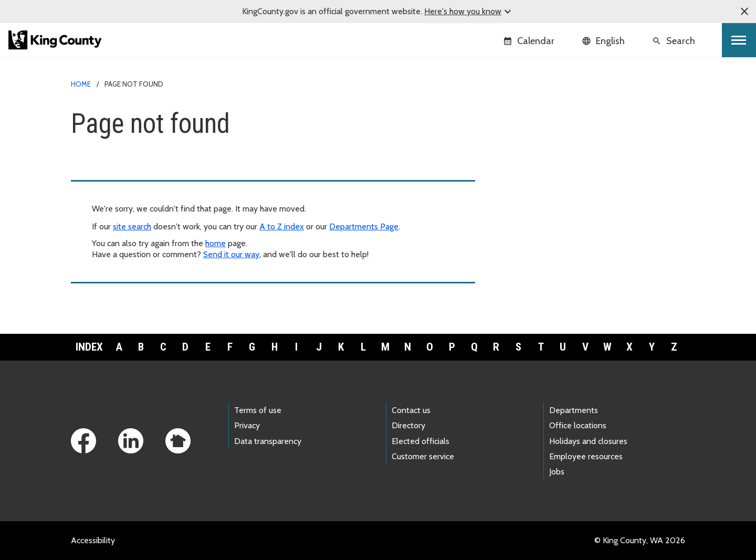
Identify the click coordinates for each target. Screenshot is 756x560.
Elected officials (421, 441)
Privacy (247, 425)
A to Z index (282, 226)
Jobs (557, 472)
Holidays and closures (588, 441)
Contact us (411, 410)
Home (81, 84)
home (216, 243)
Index (89, 347)
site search (132, 226)
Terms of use (258, 410)
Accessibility (93, 540)
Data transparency (268, 441)
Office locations (578, 425)
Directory (408, 425)
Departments (574, 410)
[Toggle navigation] (739, 40)
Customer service (423, 456)
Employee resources (586, 456)
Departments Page (364, 226)
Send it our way (231, 254)
